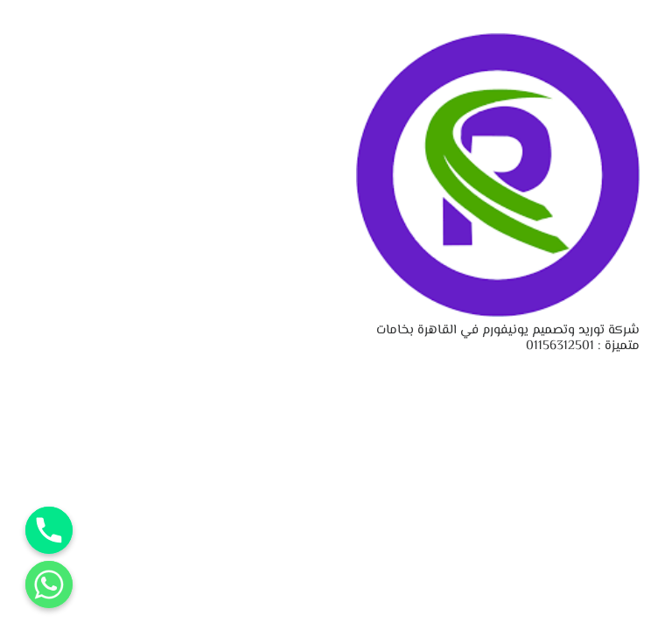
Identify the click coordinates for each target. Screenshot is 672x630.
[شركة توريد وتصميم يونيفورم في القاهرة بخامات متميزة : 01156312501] (498, 44)
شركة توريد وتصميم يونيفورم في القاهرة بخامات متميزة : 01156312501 (508, 338)
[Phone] (49, 530)
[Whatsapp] (49, 584)
